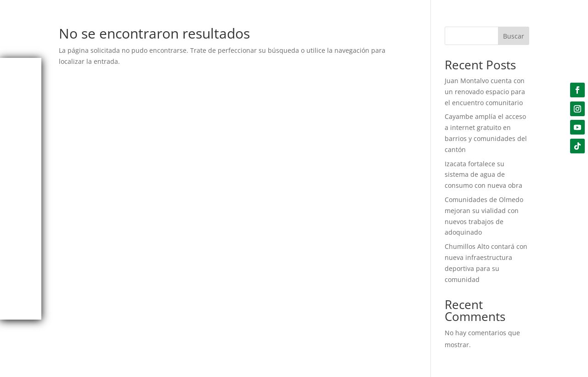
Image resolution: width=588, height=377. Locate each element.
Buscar (514, 36)
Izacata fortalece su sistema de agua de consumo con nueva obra (483, 175)
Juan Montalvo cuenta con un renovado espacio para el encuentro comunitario (485, 92)
